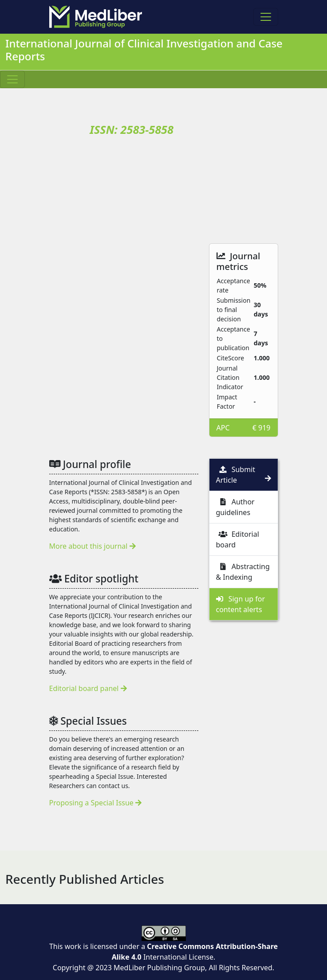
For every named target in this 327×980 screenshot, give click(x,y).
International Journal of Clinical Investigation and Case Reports (144, 50)
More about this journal (93, 546)
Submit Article (244, 475)
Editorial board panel (88, 688)
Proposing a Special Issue (96, 803)
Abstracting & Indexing (243, 572)
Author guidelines (235, 507)
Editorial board (238, 539)
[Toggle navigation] (266, 17)
